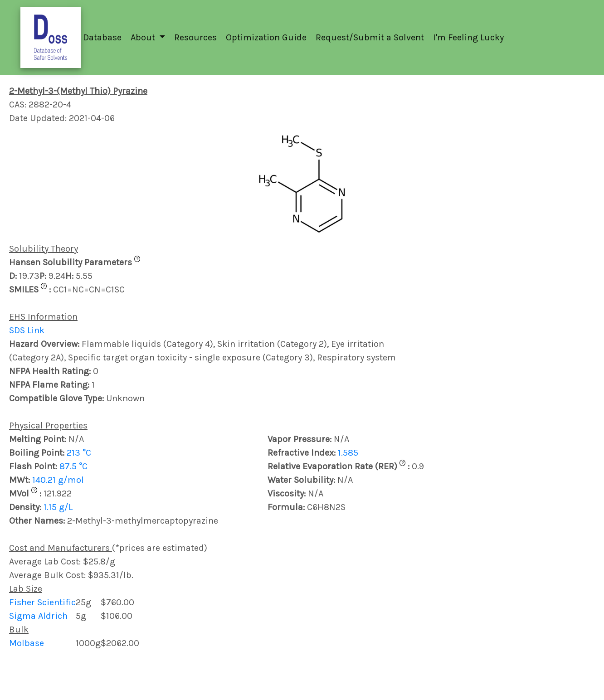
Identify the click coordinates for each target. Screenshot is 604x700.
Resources (195, 37)
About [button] (144, 37)
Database (102, 37)
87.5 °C (73, 466)
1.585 (348, 453)
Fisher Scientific (42, 602)
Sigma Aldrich (38, 616)
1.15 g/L (58, 507)
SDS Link (27, 330)
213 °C (79, 453)
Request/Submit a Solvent (370, 37)
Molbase (27, 643)
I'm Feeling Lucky (468, 37)
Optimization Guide (266, 37)
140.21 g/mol (58, 480)
